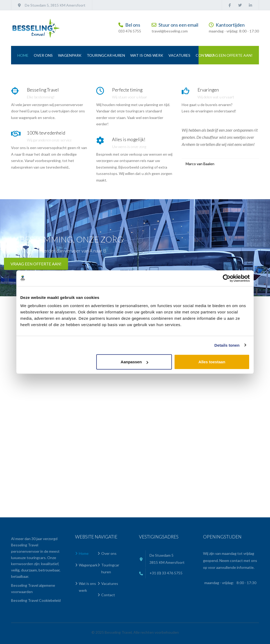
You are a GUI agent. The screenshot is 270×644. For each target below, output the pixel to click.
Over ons (43, 55)
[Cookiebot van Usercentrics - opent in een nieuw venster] (227, 278)
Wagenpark (70, 55)
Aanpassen (134, 362)
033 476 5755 (130, 31)
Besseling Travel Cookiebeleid (36, 600)
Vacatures (179, 55)
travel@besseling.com (170, 31)
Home (23, 55)
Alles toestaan (212, 362)
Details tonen (227, 345)
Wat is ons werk (147, 55)
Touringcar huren (106, 55)
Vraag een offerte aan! (229, 55)
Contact (205, 55)
